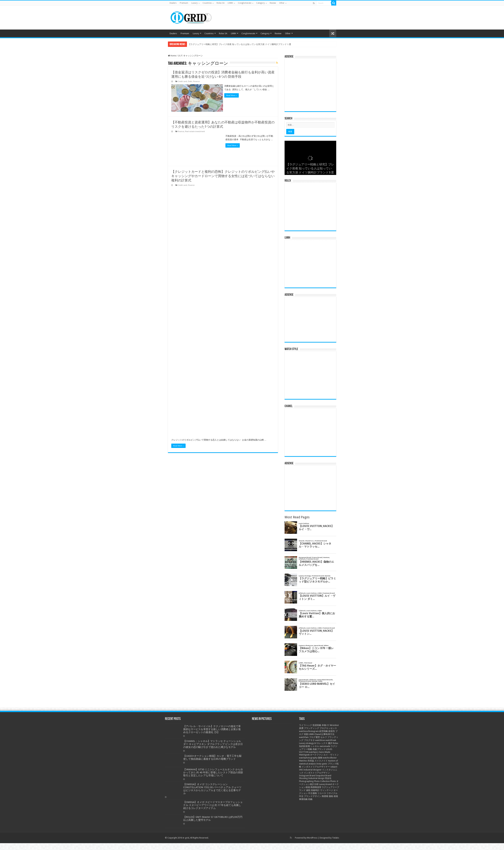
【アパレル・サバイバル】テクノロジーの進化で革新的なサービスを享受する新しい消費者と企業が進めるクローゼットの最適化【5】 (212, 729)
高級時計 (315, 790)
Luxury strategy (306, 743)
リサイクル (332, 793)
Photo (333, 781)
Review (273, 3)
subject (334, 767)
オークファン (317, 755)
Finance (196, 81)
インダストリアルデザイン (317, 773)
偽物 (320, 758)
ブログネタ (309, 740)
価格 (331, 796)
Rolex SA (221, 3)
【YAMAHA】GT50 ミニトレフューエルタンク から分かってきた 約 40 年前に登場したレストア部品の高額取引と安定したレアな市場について (213, 772)
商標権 (325, 796)
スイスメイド (321, 761)
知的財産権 (304, 746)
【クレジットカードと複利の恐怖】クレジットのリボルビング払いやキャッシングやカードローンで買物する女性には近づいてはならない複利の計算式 (223, 175)
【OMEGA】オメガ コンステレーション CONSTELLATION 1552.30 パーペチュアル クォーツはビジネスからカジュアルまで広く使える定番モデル (212, 789)
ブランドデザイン (313, 796)
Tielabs (336, 838)
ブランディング (311, 728)
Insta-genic (322, 764)
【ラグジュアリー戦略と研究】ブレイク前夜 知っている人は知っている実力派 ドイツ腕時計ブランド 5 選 (240, 44)
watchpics (314, 752)
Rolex (336, 743)
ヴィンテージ (327, 790)
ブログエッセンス (328, 728)
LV (315, 743)
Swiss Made (325, 752)
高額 (306, 734)
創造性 (332, 731)
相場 (336, 796)
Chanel (318, 734)
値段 (308, 790)
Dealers (173, 3)
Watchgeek (304, 755)
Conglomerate (245, 3)
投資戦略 (317, 725)
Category (260, 3)
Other (282, 3)
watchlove (320, 740)
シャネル (315, 746)
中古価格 (313, 793)
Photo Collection (322, 781)
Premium (184, 3)
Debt (190, 81)
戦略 (310, 799)
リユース (322, 793)
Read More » (233, 95)
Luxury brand (325, 784)
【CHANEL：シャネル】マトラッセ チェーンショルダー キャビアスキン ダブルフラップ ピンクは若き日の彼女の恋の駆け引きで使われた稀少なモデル (213, 744)
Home (172, 56)
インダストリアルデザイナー (316, 767)
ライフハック (306, 725)
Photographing (306, 781)
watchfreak (331, 740)
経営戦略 (324, 731)
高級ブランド (319, 749)
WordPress (312, 838)
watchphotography (308, 758)
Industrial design (316, 778)
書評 (330, 743)
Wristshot (334, 725)
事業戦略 (303, 799)
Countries (207, 3)
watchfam (304, 737)
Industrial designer (312, 770)
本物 (324, 725)
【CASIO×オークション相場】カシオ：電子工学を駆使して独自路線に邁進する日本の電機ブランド (212, 757)
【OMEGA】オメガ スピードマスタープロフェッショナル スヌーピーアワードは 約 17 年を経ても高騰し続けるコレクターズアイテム (213, 805)
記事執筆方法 (328, 734)
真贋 (301, 728)
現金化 (328, 778)
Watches (303, 761)
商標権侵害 (316, 787)
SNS (301, 770)
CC (328, 725)
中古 (301, 796)
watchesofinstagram (309, 731)
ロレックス (322, 743)
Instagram (304, 776)
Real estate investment (195, 131)
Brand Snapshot (317, 776)
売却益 (311, 761)
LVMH (230, 3)
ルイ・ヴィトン (331, 755)
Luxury (195, 3)
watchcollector (330, 758)
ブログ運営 (314, 737)
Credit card (182, 81)
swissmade (325, 746)
